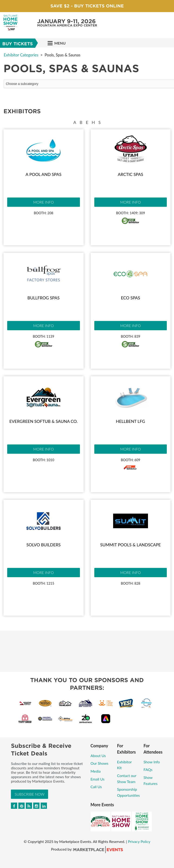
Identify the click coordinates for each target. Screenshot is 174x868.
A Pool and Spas (43, 174)
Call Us (96, 787)
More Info (43, 202)
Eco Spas (130, 298)
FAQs (148, 769)
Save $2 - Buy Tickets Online (87, 6)
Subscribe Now (30, 794)
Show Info (152, 762)
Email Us (98, 779)
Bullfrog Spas (43, 298)
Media (96, 771)
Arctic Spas (130, 174)
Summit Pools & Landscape (130, 545)
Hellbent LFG (131, 421)
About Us (98, 756)
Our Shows (100, 763)
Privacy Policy (139, 841)
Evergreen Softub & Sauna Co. (43, 421)
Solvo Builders (44, 545)
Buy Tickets (18, 44)
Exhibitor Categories (21, 55)
